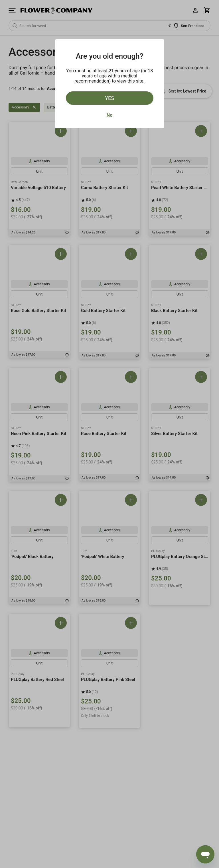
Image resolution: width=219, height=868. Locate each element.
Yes (109, 98)
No (109, 115)
